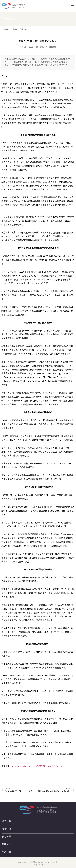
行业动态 (14, 29)
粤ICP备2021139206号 (49, 862)
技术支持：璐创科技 (38, 865)
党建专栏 (23, 29)
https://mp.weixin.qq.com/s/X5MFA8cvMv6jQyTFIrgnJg (37, 766)
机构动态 (5, 29)
